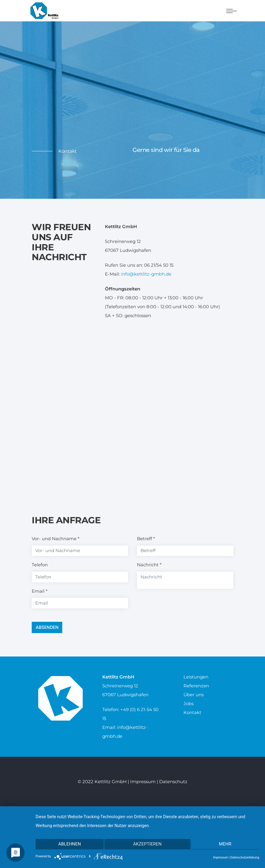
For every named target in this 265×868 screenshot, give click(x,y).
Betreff (146, 539)
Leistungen (196, 677)
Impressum (143, 782)
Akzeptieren (147, 845)
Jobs (189, 704)
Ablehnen (69, 845)
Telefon (40, 565)
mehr (226, 845)
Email (40, 591)
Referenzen (196, 686)
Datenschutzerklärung (245, 857)
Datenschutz (173, 782)
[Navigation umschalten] (232, 11)
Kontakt (192, 712)
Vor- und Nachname (56, 539)
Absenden (47, 627)
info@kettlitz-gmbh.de (146, 274)
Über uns (194, 695)
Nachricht (149, 565)
